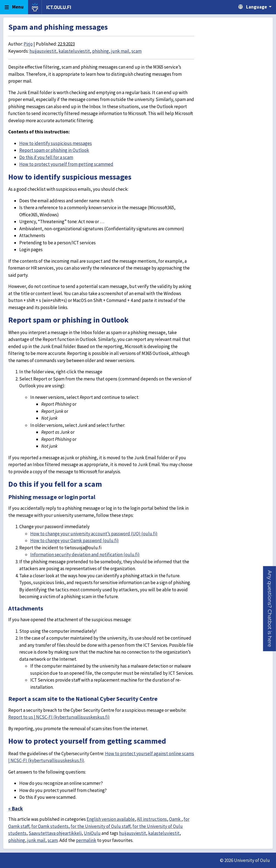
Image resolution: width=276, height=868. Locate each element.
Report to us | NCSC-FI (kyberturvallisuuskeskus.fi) (59, 717)
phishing (100, 51)
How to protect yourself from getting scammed (66, 164)
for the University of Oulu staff (100, 826)
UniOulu (92, 833)
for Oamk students (50, 826)
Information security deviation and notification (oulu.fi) (85, 555)
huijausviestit (43, 51)
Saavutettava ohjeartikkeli (55, 833)
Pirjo (28, 44)
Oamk (175, 819)
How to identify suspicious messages (56, 143)
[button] (270, 609)
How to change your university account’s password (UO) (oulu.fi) (94, 534)
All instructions (152, 819)
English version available (111, 819)
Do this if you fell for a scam (46, 157)
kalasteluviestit (74, 51)
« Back (16, 808)
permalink (86, 840)
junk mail (120, 51)
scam (136, 51)
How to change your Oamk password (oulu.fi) (74, 541)
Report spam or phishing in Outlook (54, 150)
